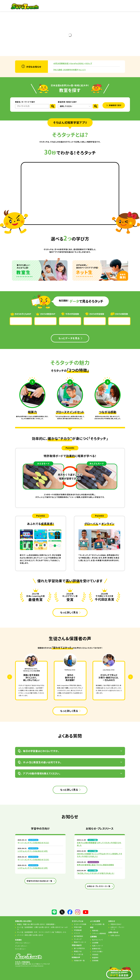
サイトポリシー (20, 949)
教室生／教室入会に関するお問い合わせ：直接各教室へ (36, 924)
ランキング (78, 939)
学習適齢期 (78, 930)
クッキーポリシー (21, 946)
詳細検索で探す (115, 105)
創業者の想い (97, 949)
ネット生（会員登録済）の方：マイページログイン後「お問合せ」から (42, 932)
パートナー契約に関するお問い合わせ (30, 935)
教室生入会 (78, 951)
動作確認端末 (79, 936)
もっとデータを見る (69, 338)
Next (133, 677)
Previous (12, 677)
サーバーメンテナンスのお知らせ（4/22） (33, 843)
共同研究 (95, 955)
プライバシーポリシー (23, 943)
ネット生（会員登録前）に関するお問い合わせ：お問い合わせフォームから (42, 928)
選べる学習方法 (79, 948)
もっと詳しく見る (69, 612)
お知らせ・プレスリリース (117, 928)
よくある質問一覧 (98, 924)
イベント (77, 933)
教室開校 (95, 958)
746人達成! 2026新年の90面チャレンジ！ (70, 70)
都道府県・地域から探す (67, 102)
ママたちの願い (98, 951)
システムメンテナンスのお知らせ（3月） (33, 868)
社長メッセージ (98, 946)
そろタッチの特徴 (80, 924)
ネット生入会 (79, 954)
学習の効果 (78, 927)
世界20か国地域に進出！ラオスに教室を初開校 (95, 865)
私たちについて (98, 940)
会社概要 (95, 943)
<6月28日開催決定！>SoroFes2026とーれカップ (73, 63)
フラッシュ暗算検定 (99, 933)
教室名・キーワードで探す (25, 102)
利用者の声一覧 (79, 960)
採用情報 (95, 960)
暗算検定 (95, 930)
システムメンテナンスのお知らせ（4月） (33, 851)
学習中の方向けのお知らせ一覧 (39, 881)
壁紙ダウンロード (80, 942)
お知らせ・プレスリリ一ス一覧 (99, 886)
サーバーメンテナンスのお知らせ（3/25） (33, 860)
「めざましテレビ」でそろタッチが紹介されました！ (96, 873)
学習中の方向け (116, 924)
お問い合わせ (115, 935)
